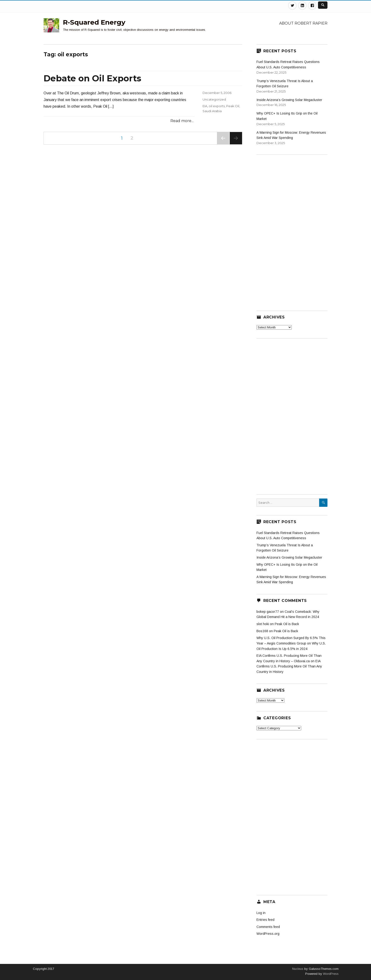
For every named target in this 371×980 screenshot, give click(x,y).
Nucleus (298, 969)
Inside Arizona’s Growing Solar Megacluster (289, 100)
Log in (261, 913)
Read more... (182, 121)
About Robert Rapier (303, 23)
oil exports (217, 106)
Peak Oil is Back (287, 624)
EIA (205, 106)
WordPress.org (268, 934)
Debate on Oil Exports (92, 78)
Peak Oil (233, 106)
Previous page (223, 144)
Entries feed (265, 920)
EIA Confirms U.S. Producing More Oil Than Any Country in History (289, 666)
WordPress (330, 974)
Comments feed (268, 927)
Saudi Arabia (212, 111)
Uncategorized (214, 99)
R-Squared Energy (94, 22)
